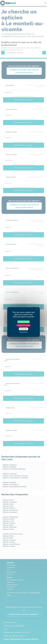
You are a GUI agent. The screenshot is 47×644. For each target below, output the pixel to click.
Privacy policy (24, 332)
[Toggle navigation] (45, 3)
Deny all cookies (24, 325)
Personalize (24, 329)
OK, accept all (23, 322)
